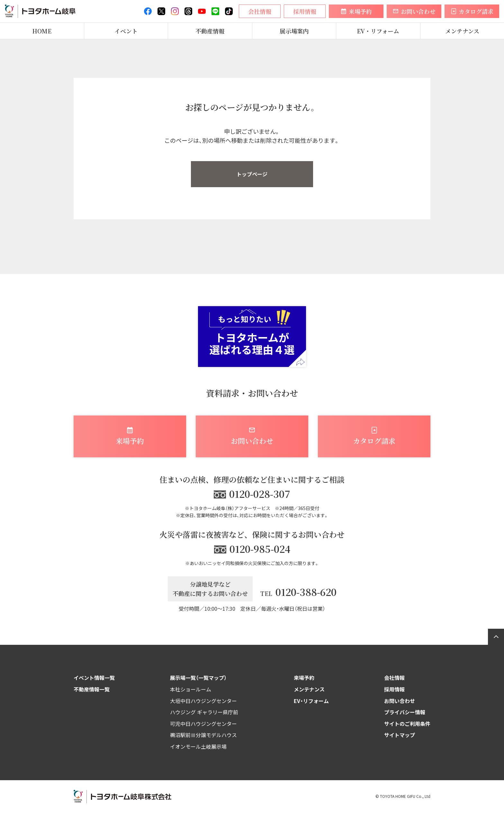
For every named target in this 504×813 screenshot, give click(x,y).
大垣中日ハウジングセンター (203, 701)
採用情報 (394, 689)
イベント (126, 31)
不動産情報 (210, 31)
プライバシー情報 (405, 712)
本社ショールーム (191, 689)
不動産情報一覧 (92, 689)
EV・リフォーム (378, 31)
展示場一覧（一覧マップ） (198, 678)
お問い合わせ (400, 701)
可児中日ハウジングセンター (203, 724)
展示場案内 (294, 31)
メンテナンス (462, 31)
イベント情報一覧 (94, 678)
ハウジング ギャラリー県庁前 (204, 712)
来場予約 (304, 678)
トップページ (252, 174)
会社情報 (394, 678)
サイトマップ (400, 735)
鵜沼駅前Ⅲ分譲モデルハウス (203, 735)
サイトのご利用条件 (407, 724)
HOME (42, 31)
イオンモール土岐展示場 (198, 746)
